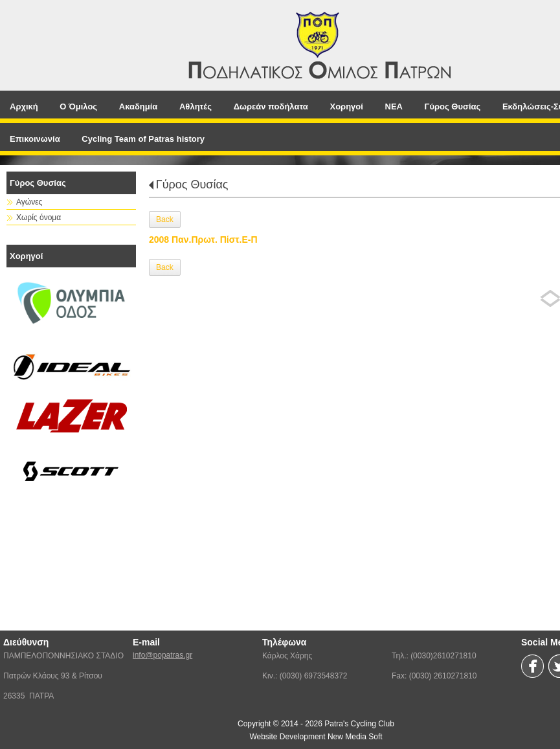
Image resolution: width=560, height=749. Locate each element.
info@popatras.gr (162, 655)
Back (165, 219)
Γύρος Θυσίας (192, 184)
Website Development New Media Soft (316, 737)
